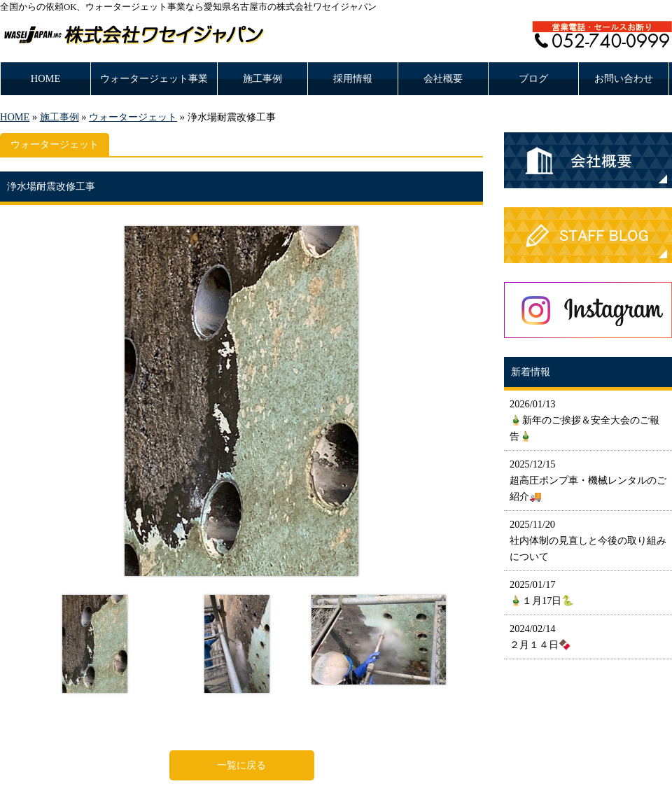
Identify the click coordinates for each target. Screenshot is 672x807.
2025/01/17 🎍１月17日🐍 (542, 592)
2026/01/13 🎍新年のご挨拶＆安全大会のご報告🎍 (584, 420)
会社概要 (443, 78)
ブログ (533, 78)
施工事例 (262, 78)
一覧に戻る (241, 765)
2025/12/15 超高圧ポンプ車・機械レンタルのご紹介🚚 (588, 480)
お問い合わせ (624, 78)
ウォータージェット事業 (154, 78)
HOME (45, 78)
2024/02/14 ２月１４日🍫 (540, 637)
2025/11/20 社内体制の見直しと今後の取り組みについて (588, 540)
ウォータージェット (133, 117)
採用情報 (353, 78)
